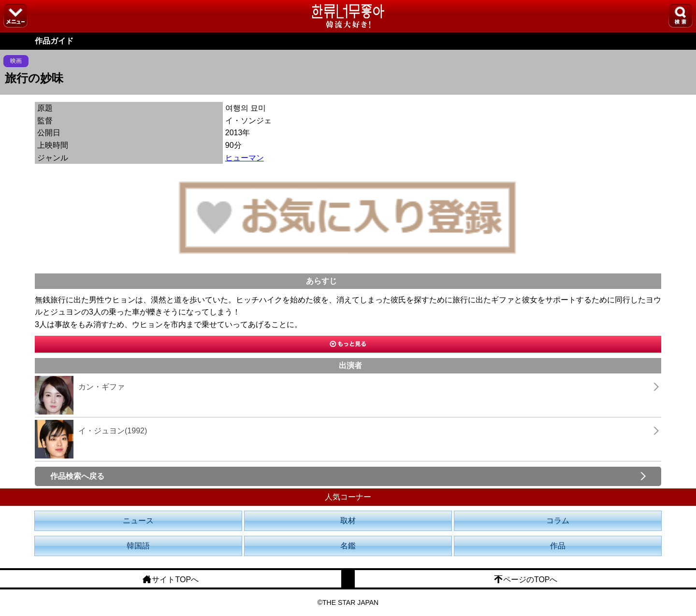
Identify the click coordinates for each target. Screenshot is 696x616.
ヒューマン (245, 158)
